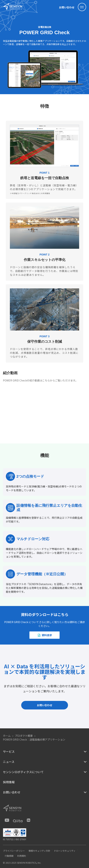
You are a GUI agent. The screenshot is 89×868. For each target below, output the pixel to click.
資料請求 (47, 635)
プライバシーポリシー (14, 851)
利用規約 (22, 856)
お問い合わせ (67, 7)
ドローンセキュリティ (65, 851)
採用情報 (9, 782)
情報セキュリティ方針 (39, 851)
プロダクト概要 (24, 736)
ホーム (7, 736)
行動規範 (9, 856)
